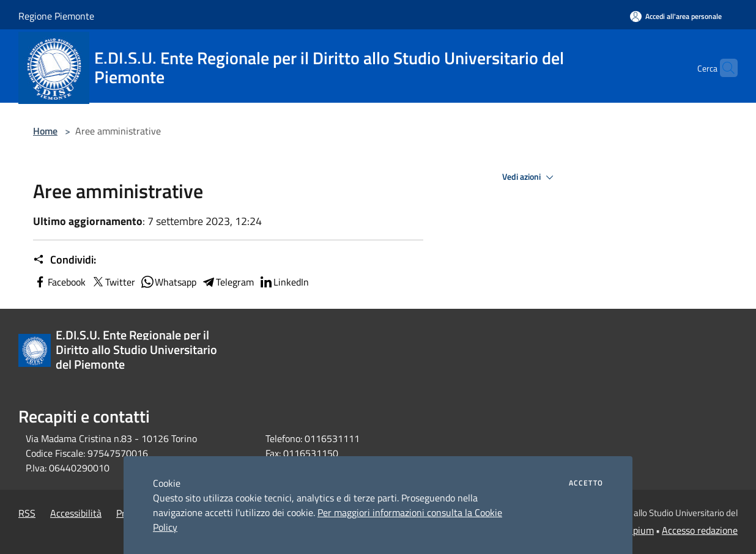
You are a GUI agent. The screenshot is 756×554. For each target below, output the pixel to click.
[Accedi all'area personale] (676, 16)
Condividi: (65, 260)
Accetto (586, 483)
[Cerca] (723, 68)
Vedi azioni (530, 177)
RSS (27, 513)
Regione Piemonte (56, 16)
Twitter (113, 282)
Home (45, 131)
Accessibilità (76, 513)
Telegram (228, 282)
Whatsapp (168, 282)
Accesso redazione (700, 530)
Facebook (59, 282)
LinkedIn (284, 282)
